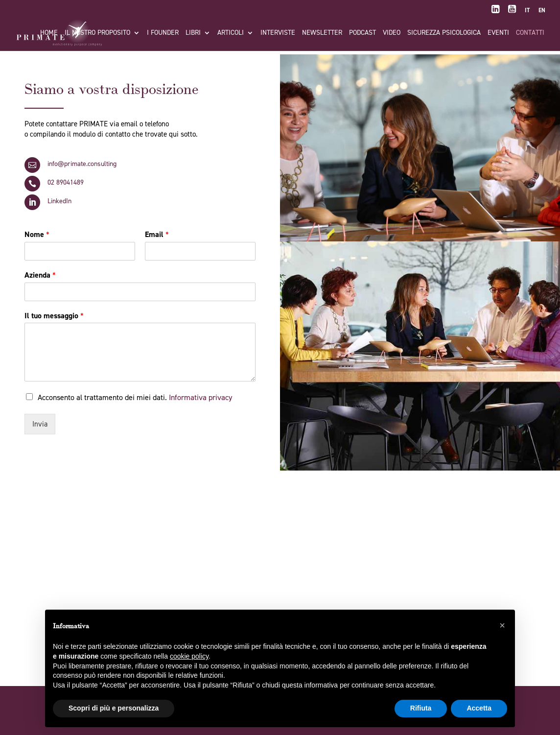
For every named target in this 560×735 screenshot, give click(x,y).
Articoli (231, 33)
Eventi (498, 33)
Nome (37, 235)
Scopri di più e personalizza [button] (114, 708)
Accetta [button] (479, 708)
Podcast (362, 33)
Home (49, 33)
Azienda (40, 275)
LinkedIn (59, 201)
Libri (193, 33)
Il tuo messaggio (54, 316)
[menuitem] (527, 12)
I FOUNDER (163, 33)
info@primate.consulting (82, 164)
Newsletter (322, 33)
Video (392, 33)
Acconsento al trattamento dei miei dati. (135, 397)
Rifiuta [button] (421, 708)
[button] (502, 625)
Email (157, 235)
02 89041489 (66, 182)
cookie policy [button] (189, 656)
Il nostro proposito (97, 33)
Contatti (530, 33)
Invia (40, 424)
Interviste (278, 33)
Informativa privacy (200, 397)
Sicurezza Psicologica (444, 33)
